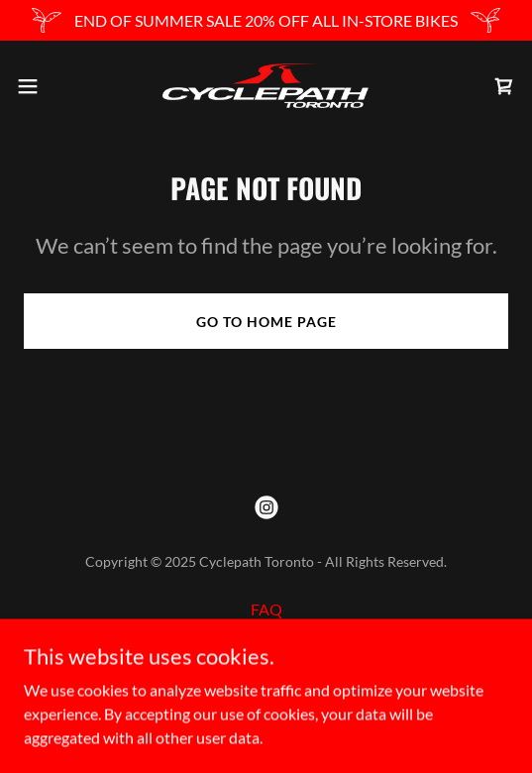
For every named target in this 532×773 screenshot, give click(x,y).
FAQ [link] (266, 609)
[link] (266, 86)
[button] (47, 86)
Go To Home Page (266, 322)
